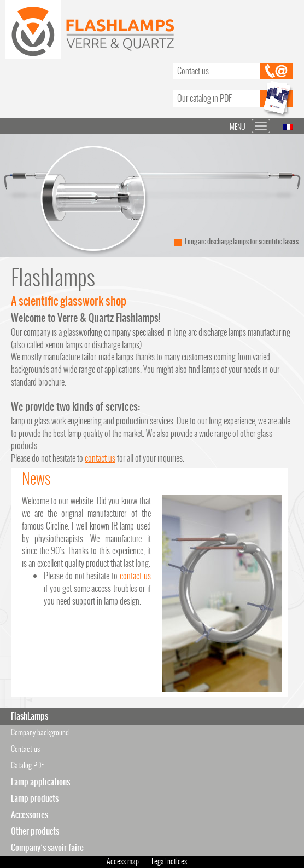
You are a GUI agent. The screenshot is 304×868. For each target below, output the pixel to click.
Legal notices (169, 861)
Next (290, 196)
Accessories (30, 815)
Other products (35, 831)
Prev (14, 196)
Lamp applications (40, 782)
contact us (100, 458)
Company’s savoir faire (47, 847)
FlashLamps (30, 716)
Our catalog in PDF (204, 98)
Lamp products (35, 798)
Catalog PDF (27, 765)
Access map (123, 861)
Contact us (193, 71)
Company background (40, 732)
